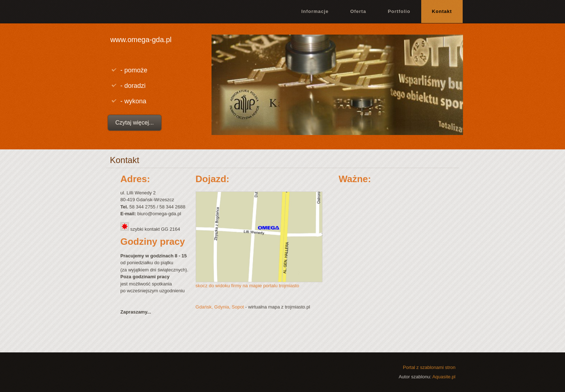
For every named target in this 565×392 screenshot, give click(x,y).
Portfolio (399, 11)
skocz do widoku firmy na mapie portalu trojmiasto (248, 286)
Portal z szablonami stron (429, 367)
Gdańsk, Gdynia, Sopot (220, 307)
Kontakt (442, 11)
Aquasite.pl (444, 377)
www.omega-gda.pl (141, 40)
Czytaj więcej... (135, 123)
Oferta (358, 11)
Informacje (315, 11)
